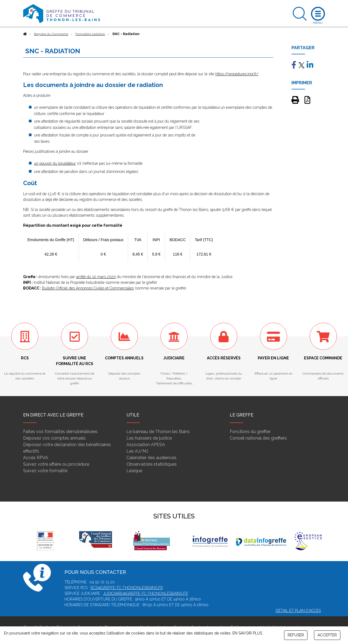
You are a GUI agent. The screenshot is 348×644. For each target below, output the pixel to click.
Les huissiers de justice (149, 438)
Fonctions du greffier (250, 432)
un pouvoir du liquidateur (55, 163)
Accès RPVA (36, 458)
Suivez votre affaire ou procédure (56, 464)
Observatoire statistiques (152, 464)
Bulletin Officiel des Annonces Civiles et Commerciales (88, 288)
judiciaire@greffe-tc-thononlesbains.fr (145, 593)
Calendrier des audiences (151, 458)
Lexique (134, 471)
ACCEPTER (327, 635)
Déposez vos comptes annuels (54, 438)
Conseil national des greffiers (258, 438)
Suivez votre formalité (45, 471)
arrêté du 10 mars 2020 (96, 277)
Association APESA (146, 445)
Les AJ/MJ (137, 451)
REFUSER (296, 635)
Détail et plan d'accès (298, 611)
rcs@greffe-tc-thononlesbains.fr (127, 588)
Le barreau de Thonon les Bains (158, 432)
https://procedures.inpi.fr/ (237, 74)
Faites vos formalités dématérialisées (60, 432)
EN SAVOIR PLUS (247, 633)
